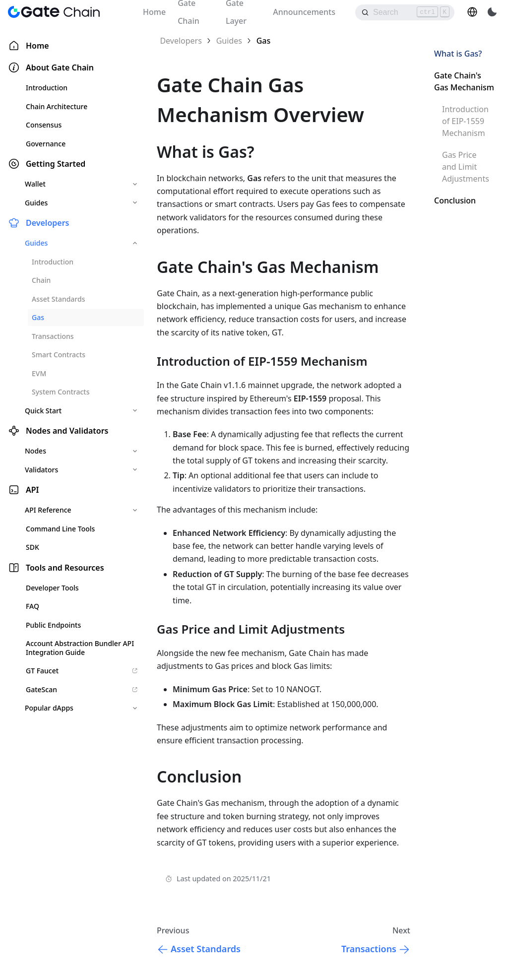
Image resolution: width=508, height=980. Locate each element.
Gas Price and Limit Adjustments (466, 167)
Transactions (53, 336)
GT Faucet (82, 671)
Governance (46, 144)
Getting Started (56, 164)
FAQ (32, 606)
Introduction (47, 88)
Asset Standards (58, 299)
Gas (38, 317)
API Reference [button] (48, 510)
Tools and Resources (65, 568)
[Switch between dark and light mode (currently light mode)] (492, 12)
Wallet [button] (35, 184)
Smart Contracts (59, 355)
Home (154, 12)
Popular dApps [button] (49, 708)
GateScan (82, 689)
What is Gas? (458, 54)
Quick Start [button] (43, 411)
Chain (41, 280)
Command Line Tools (60, 529)
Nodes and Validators (67, 431)
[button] (472, 12)
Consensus (44, 125)
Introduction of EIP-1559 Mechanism (465, 121)
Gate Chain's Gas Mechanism (464, 81)
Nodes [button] (35, 451)
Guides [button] (36, 203)
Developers (47, 223)
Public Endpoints (53, 625)
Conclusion (455, 200)
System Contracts (61, 392)
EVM (39, 373)
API (32, 490)
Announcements (304, 12)
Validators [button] (41, 470)
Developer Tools (52, 588)
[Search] (405, 12)
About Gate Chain (60, 67)
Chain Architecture (57, 106)
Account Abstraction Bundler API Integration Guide (80, 648)
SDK (32, 547)
